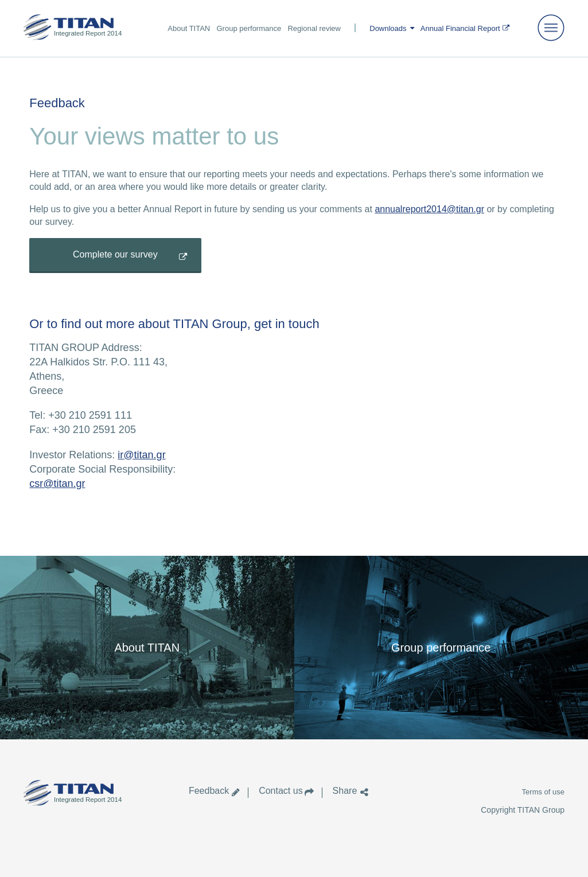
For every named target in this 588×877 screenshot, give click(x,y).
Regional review (314, 28)
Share (345, 791)
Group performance (249, 28)
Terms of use (543, 792)
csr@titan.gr (57, 484)
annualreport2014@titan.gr (429, 209)
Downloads (388, 28)
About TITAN (189, 28)
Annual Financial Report (460, 28)
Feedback (209, 791)
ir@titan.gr (141, 455)
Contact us (281, 791)
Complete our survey (115, 254)
